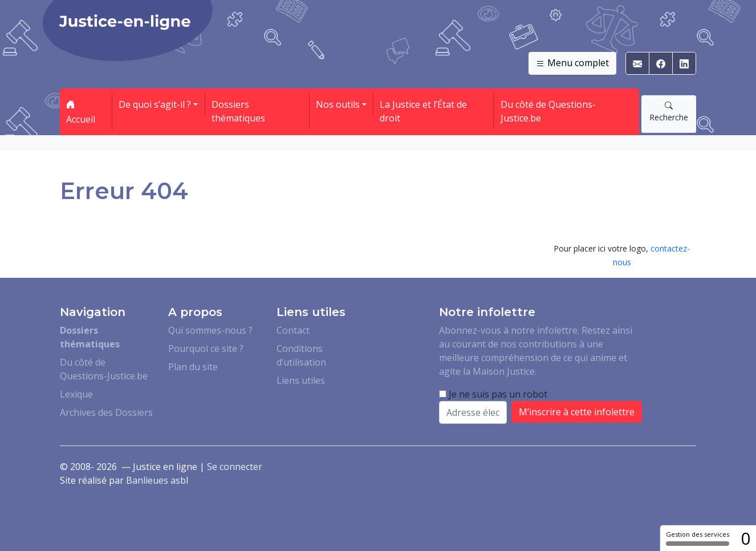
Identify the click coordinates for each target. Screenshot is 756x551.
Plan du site (193, 367)
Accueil (81, 112)
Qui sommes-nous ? (210, 330)
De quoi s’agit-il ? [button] (155, 104)
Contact (293, 330)
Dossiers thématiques (238, 111)
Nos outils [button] (338, 104)
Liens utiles (301, 380)
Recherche (669, 111)
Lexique (76, 394)
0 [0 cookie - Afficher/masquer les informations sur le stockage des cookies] (745, 538)
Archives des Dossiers (106, 412)
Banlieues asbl (157, 480)
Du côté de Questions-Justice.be (548, 111)
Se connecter (235, 467)
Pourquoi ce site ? (206, 349)
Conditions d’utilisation (301, 355)
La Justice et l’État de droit (423, 111)
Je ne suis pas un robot (493, 394)
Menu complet (572, 63)
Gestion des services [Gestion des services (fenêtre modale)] (698, 538)
